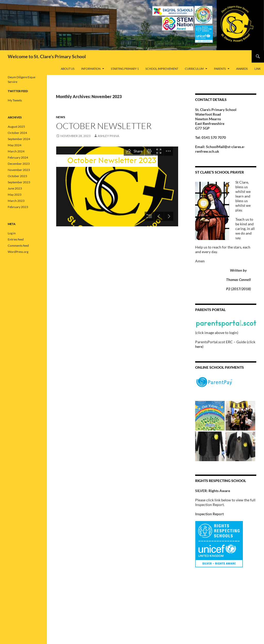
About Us (68, 69)
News (61, 117)
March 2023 (16, 201)
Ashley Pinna (108, 136)
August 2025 (16, 127)
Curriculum (194, 69)
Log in (12, 233)
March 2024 (16, 151)
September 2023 (19, 182)
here (199, 346)
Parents (220, 69)
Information (91, 69)
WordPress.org (18, 252)
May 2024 (15, 145)
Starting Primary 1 (125, 69)
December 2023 (19, 164)
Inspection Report (209, 514)
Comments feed (18, 246)
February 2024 (18, 157)
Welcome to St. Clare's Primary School (47, 56)
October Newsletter (104, 126)
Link (258, 69)
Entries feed (16, 239)
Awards (242, 69)
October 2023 (17, 176)
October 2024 (17, 133)
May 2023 (15, 195)
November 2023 (19, 170)
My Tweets (15, 100)
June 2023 (15, 188)
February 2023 (18, 207)
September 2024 (19, 139)
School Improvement (162, 69)
